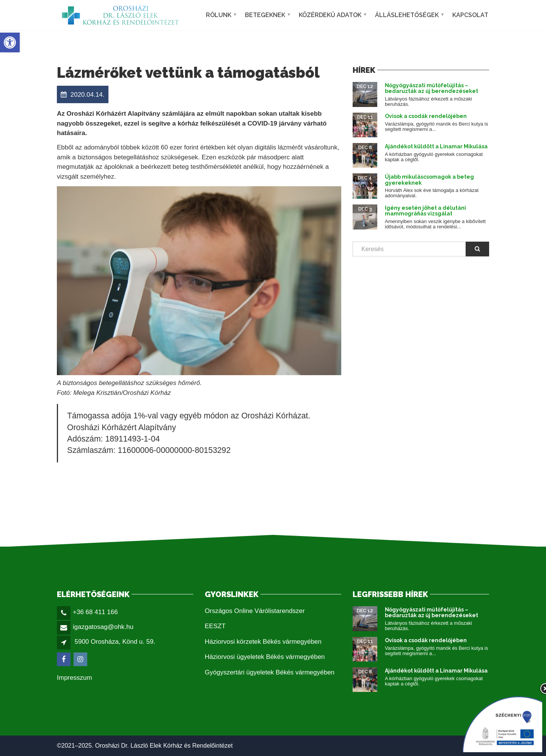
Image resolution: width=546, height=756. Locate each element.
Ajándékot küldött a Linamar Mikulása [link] (436, 146)
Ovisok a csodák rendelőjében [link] (426, 116)
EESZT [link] (215, 626)
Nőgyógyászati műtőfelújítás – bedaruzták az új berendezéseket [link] (431, 88)
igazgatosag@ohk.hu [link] (103, 627)
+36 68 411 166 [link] (95, 612)
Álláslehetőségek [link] (407, 15)
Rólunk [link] (219, 15)
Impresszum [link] (75, 678)
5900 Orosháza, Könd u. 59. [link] (115, 642)
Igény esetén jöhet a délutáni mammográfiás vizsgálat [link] (425, 211)
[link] (10, 42)
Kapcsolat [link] (470, 15)
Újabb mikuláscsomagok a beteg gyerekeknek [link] (429, 180)
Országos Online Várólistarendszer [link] (255, 611)
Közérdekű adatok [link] (330, 15)
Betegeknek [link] (265, 15)
